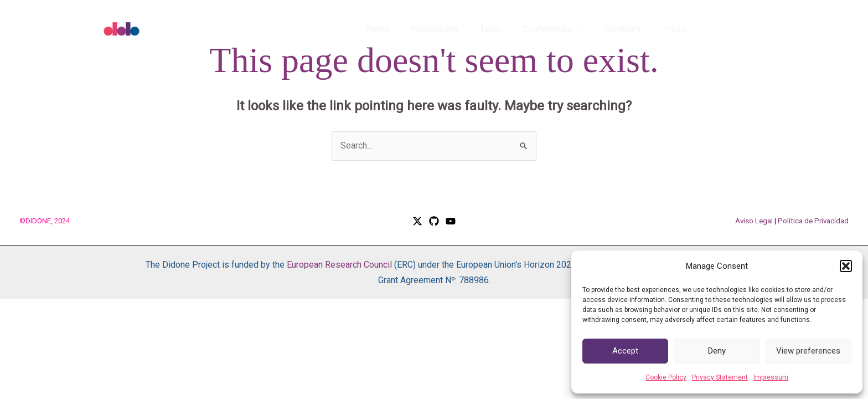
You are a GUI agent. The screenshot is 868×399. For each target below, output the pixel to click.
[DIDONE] (146, 29)
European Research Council (339, 264)
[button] (846, 266)
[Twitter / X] (417, 221)
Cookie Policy (666, 377)
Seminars (628, 29)
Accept (625, 351)
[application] (587, 29)
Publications (451, 29)
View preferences (808, 351)
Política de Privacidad (813, 221)
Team (503, 29)
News (398, 29)
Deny (717, 351)
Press (676, 29)
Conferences (562, 29)
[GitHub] (434, 221)
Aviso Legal (754, 221)
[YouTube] (451, 221)
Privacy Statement (720, 377)
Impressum (771, 377)
